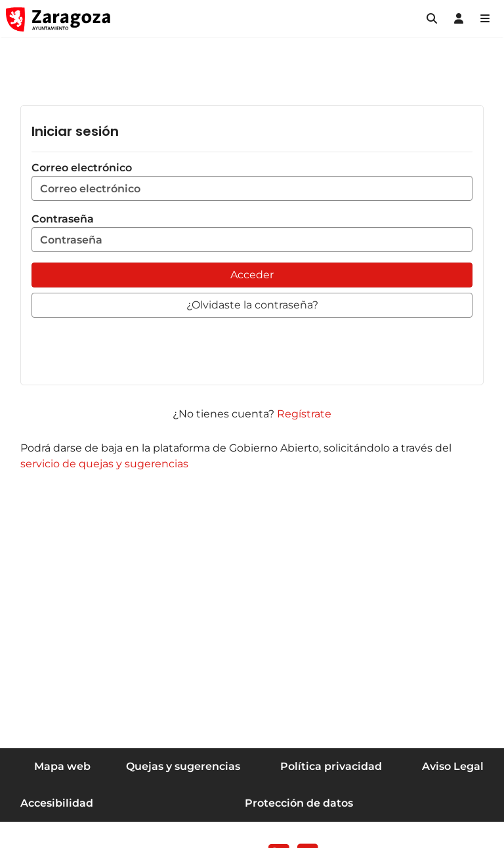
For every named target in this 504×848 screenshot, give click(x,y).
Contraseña (252, 232)
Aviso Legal (453, 766)
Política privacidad (331, 766)
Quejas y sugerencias (183, 766)
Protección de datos (299, 803)
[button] (432, 19)
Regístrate (304, 414)
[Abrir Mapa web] (485, 19)
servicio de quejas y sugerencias (104, 464)
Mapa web (62, 766)
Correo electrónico (252, 181)
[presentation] (131, 349)
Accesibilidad (57, 803)
